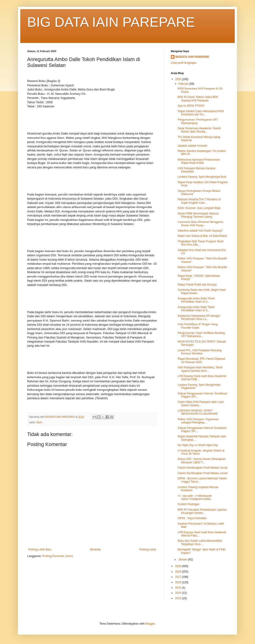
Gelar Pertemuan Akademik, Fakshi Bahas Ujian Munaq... (199, 130)
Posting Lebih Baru (40, 549)
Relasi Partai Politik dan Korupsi (197, 285)
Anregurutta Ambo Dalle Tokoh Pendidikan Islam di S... (196, 300)
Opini (39, 422)
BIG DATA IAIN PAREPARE (111, 22)
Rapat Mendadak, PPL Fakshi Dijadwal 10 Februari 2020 (201, 360)
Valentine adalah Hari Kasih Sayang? (200, 231)
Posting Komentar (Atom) (58, 556)
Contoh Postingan (189, 504)
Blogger (150, 624)
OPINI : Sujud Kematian (192, 518)
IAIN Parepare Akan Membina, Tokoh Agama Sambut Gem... (200, 369)
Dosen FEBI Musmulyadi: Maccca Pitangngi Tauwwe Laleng (198, 215)
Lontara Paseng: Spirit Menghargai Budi (202, 177)
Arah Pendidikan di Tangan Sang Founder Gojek (198, 326)
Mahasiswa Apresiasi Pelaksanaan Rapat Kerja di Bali (199, 161)
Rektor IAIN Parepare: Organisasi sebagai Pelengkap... (198, 421)
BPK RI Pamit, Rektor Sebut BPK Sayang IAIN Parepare (198, 99)
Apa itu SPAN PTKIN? (191, 106)
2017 (179, 577)
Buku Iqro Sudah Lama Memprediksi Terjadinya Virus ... (200, 542)
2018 (179, 572)
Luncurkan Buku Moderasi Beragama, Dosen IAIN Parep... (201, 224)
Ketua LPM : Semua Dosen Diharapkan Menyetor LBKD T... (202, 461)
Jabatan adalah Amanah (192, 146)
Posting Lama (148, 549)
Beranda (95, 549)
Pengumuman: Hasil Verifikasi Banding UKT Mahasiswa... (201, 335)
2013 (179, 598)
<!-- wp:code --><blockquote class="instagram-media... (195, 497)
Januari (183, 560)
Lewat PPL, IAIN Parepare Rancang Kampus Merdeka (200, 352)
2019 (179, 566)
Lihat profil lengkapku (184, 63)
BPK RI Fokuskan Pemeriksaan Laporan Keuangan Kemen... (202, 511)
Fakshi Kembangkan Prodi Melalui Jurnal (203, 468)
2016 (179, 582)
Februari (184, 84)
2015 (179, 588)
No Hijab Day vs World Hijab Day (198, 445)
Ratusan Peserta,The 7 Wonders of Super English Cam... (199, 201)
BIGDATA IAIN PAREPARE (192, 57)
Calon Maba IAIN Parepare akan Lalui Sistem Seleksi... (201, 404)
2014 (179, 593)
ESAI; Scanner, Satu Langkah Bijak (199, 208)
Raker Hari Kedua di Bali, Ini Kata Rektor (202, 236)
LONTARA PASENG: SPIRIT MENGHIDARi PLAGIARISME (198, 412)
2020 (179, 79)
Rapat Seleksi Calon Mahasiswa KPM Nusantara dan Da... (201, 113)
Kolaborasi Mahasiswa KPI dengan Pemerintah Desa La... (199, 317)
